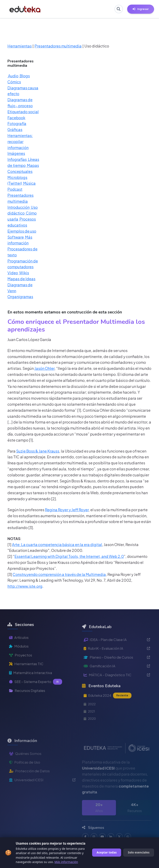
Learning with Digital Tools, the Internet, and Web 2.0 (77, 556)
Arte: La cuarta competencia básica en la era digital (57, 544)
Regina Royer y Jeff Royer (67, 510)
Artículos (19, 648)
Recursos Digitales (28, 703)
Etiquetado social (23, 112)
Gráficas (15, 129)
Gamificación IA (117, 680)
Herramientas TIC (27, 675)
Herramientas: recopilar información (20, 141)
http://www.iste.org (25, 586)
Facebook (16, 118)
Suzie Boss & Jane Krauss (38, 451)
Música (29, 183)
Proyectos (21, 666)
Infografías (17, 159)
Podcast (15, 189)
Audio (13, 76)
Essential (23, 556)
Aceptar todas (107, 852)
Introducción (19, 207)
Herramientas (20, 46)
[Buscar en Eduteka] (118, 9)
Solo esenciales (139, 852)
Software (16, 237)
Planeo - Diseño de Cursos (117, 671)
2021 (90, 727)
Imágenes (16, 153)
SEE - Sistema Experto (37, 694)
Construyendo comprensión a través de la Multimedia (59, 574)
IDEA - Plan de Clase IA (117, 652)
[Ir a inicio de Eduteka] (25, 9)
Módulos (19, 657)
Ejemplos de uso (22, 231)
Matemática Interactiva (32, 685)
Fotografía (17, 123)
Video (13, 273)
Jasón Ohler (44, 368)
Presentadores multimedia (58, 46)
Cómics (14, 82)
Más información (66, 862)
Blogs (24, 76)
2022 (90, 719)
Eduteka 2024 (109, 710)
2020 (90, 735)
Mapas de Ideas (21, 279)
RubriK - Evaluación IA (117, 661)
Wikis (24, 273)
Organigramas (20, 297)
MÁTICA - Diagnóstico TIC (117, 689)
